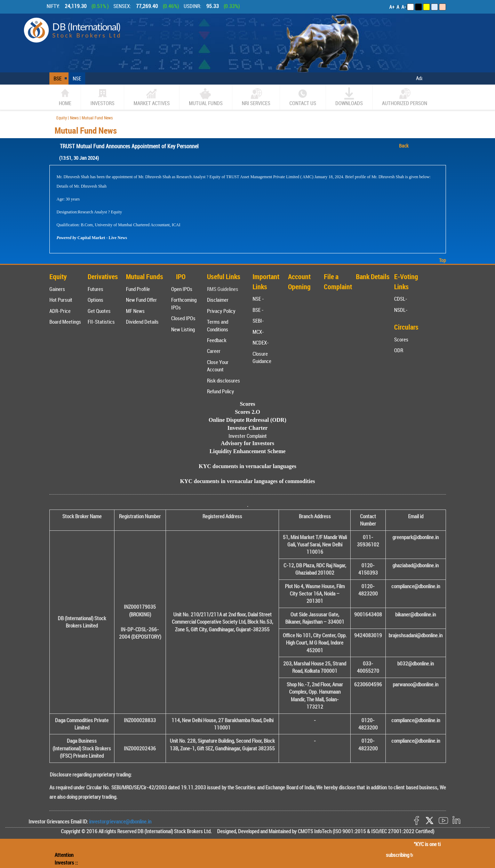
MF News (135, 311)
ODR (399, 350)
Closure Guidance (262, 357)
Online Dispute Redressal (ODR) (247, 420)
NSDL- (401, 310)
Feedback (217, 340)
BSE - (258, 310)
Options (95, 300)
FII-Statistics (101, 322)
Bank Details (373, 277)
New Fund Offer (141, 300)
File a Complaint (338, 282)
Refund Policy (221, 391)
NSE (77, 78)
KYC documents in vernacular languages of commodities (247, 481)
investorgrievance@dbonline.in (120, 821)
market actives (152, 97)
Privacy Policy (221, 311)
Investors (102, 97)
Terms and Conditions (218, 325)
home (65, 97)
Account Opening (299, 282)
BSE (58, 78)
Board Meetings (65, 322)
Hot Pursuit (61, 300)
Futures (95, 289)
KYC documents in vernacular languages (247, 466)
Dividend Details (142, 322)
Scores (401, 339)
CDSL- (401, 299)
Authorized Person (405, 97)
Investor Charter (248, 428)
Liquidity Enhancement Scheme (247, 451)
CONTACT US (303, 97)
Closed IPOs (183, 318)
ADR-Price (60, 311)
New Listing (183, 329)
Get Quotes (99, 311)
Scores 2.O (247, 412)
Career (214, 351)
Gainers (57, 289)
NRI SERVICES (256, 97)
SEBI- (258, 321)
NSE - (258, 299)
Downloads (349, 97)
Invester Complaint (248, 436)
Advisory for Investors (247, 443)
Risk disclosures (223, 380)
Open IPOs (182, 289)
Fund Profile (138, 289)
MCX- (258, 332)
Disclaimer (218, 300)
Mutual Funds (206, 97)
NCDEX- (261, 342)
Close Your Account (218, 366)
